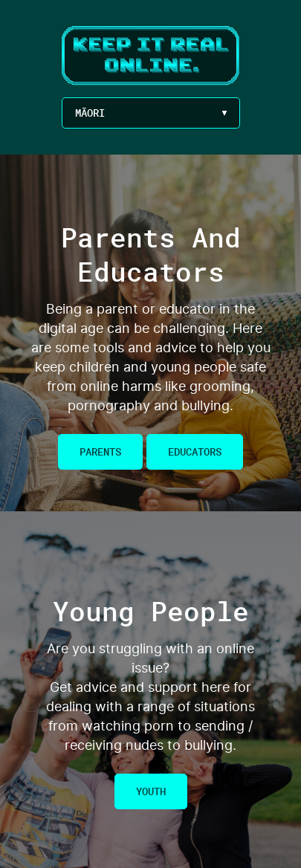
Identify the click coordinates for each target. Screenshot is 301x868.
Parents (100, 451)
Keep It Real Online (151, 56)
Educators (195, 451)
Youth (151, 791)
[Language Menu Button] (151, 113)
